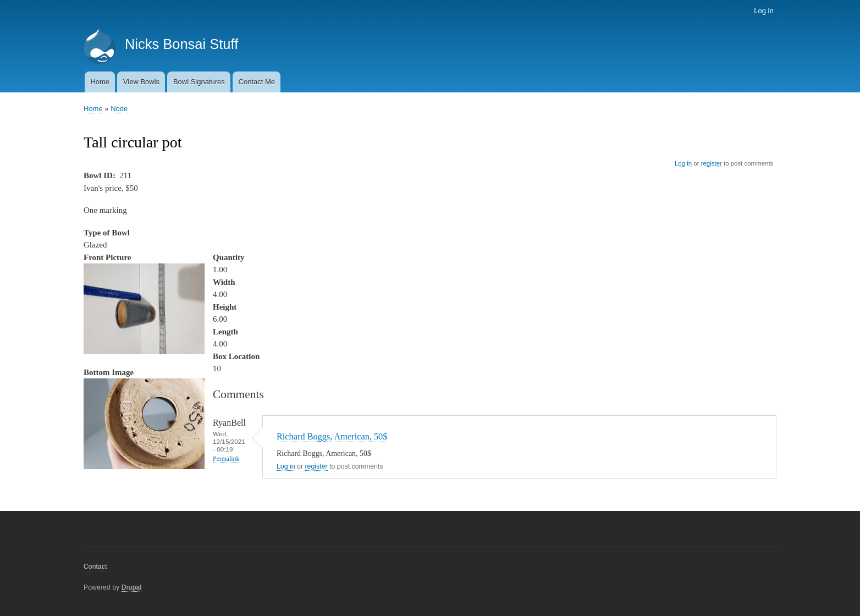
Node (119, 109)
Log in (763, 11)
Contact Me (257, 82)
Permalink (226, 459)
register (712, 163)
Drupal (132, 587)
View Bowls (141, 82)
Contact (95, 566)
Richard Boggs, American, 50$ (332, 436)
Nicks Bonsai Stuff (181, 44)
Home (100, 82)
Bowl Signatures (199, 82)
